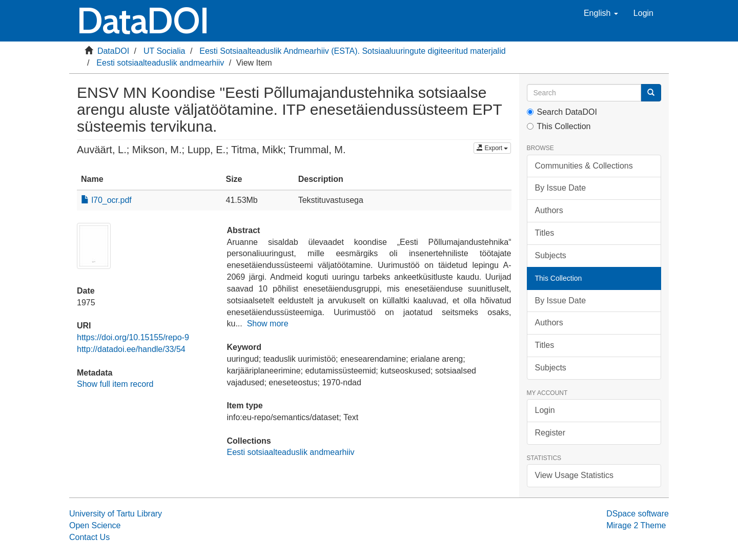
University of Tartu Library (116, 514)
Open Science (95, 525)
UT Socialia (165, 51)
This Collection (559, 126)
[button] (601, 13)
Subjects (551, 255)
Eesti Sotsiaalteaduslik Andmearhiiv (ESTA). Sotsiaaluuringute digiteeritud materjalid (352, 51)
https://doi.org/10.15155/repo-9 (133, 337)
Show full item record (115, 384)
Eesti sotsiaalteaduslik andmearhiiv (160, 63)
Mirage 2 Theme (636, 525)
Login (545, 410)
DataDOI (113, 51)
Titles (545, 233)
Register (550, 433)
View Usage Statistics (575, 475)
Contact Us (89, 537)
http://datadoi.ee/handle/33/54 (131, 349)
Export (492, 148)
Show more (268, 324)
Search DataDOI (562, 112)
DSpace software (638, 514)
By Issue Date (561, 188)
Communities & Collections (584, 166)
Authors (549, 210)
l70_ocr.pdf (106, 200)
